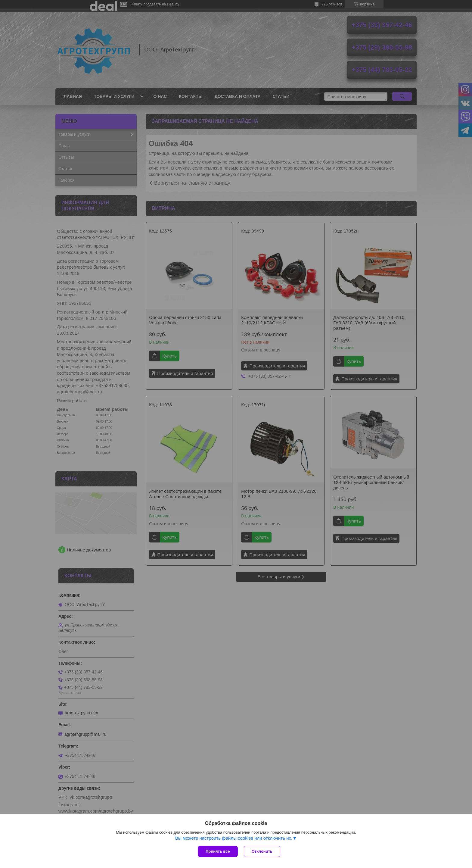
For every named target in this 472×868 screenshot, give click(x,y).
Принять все (218, 851)
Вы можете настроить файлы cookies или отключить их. (234, 838)
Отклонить (262, 851)
